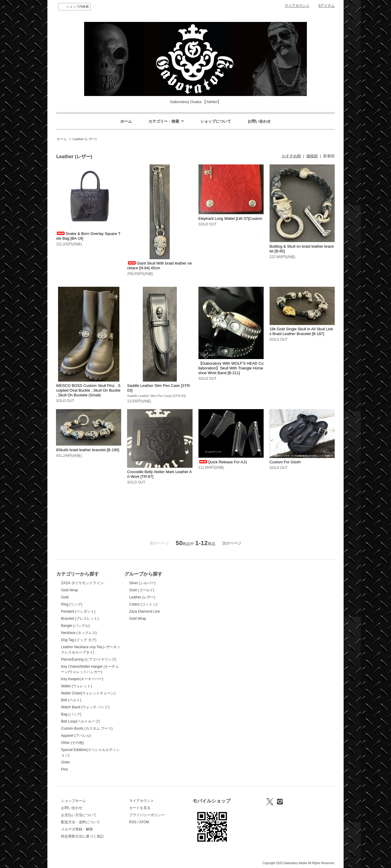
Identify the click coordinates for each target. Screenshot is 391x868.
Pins (64, 769)
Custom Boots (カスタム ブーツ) (87, 728)
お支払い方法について (79, 815)
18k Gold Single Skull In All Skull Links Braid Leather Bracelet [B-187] (301, 331)
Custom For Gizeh (285, 462)
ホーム (126, 121)
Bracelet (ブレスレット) (80, 619)
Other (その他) (72, 743)
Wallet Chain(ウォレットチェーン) (88, 693)
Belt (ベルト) (71, 700)
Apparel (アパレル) (76, 736)
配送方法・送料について (81, 822)
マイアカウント (297, 6)
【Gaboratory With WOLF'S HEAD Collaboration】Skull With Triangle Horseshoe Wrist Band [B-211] (231, 368)
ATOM (144, 822)
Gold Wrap (69, 590)
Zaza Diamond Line (145, 611)
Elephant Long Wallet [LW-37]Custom (230, 218)
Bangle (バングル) (75, 626)
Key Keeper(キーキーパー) (82, 679)
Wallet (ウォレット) (76, 686)
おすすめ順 (291, 156)
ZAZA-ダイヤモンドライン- (83, 583)
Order (66, 762)
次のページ (232, 543)
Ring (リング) (72, 604)
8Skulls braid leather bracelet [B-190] (88, 450)
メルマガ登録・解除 (77, 829)
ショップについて (216, 121)
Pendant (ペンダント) (78, 611)
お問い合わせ (259, 121)
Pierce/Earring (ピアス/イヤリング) (89, 659)
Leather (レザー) (85, 139)
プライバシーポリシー (147, 815)
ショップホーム (73, 801)
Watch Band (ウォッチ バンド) (85, 707)
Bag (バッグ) (71, 714)
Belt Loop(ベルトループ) (80, 721)
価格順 (312, 156)
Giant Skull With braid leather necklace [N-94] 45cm (159, 266)
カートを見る (140, 808)
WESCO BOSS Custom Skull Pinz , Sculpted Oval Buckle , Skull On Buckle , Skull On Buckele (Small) (88, 390)
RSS (133, 822)
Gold (65, 597)
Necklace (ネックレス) (79, 633)
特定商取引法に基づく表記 (82, 836)
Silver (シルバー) (142, 583)
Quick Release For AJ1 (223, 462)
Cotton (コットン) (143, 604)
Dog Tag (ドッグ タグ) (79, 640)
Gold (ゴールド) (142, 590)
